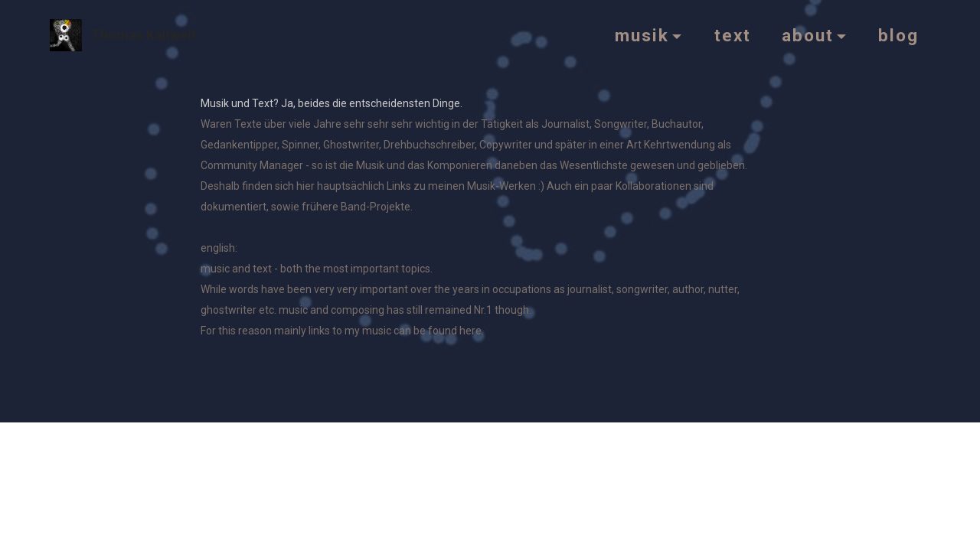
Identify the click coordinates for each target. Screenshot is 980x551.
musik (642, 35)
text (733, 35)
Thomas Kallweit (144, 35)
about (808, 35)
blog (898, 35)
